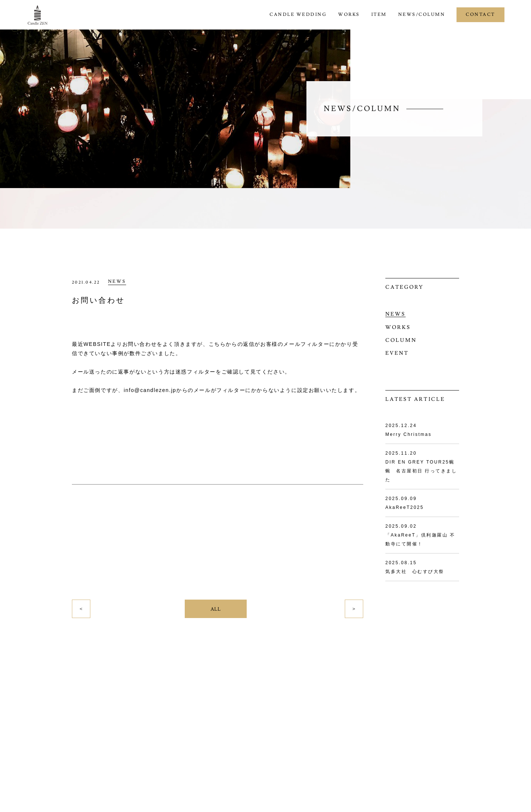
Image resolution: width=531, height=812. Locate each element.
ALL (216, 609)
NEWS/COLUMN (422, 15)
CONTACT (480, 15)
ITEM (379, 15)
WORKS (349, 15)
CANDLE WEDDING (298, 15)
